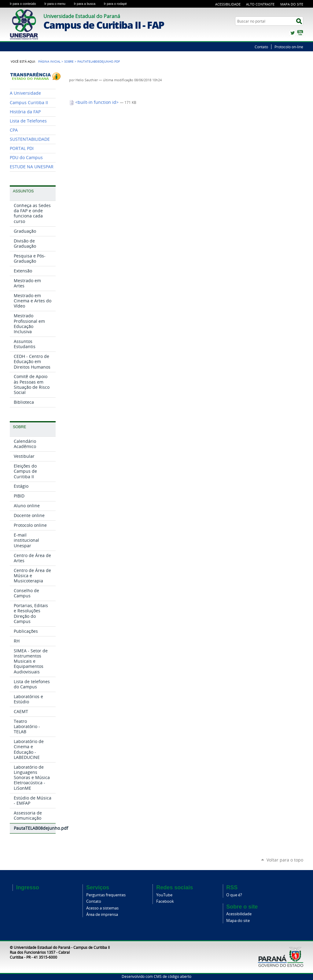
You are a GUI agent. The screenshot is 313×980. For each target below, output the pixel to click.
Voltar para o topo (285, 860)
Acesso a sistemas (102, 908)
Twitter (293, 33)
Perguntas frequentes (106, 895)
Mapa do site (238, 921)
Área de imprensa (102, 914)
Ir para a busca (88, 4)
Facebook (165, 901)
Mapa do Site (292, 4)
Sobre (69, 61)
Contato (261, 47)
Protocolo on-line (289, 47)
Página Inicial (49, 61)
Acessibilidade (228, 4)
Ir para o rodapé (118, 4)
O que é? (234, 895)
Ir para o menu (58, 4)
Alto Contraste (260, 4)
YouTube (300, 33)
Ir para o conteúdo (26, 4)
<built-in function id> (94, 102)
